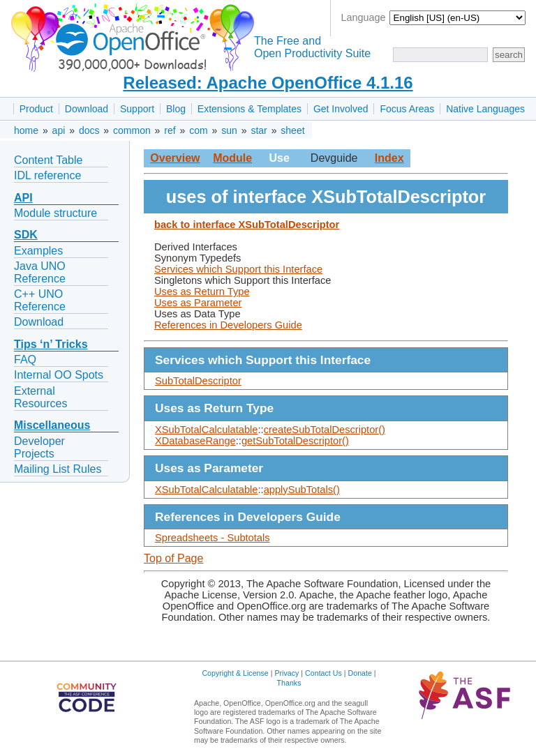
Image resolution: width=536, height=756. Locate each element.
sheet (292, 130)
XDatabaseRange (195, 441)
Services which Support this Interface (238, 269)
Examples (38, 251)
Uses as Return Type (202, 292)
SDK (26, 235)
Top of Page (173, 558)
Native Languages (485, 109)
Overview (175, 158)
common (132, 130)
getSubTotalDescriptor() (295, 441)
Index (389, 158)
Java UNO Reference (40, 272)
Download (87, 109)
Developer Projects (39, 447)
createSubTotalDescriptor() (325, 430)
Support (137, 109)
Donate (360, 673)
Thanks (289, 683)
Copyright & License (235, 673)
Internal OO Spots (59, 375)
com (198, 130)
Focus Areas (407, 109)
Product (36, 109)
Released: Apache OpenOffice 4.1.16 (268, 83)
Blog (176, 109)
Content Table (48, 160)
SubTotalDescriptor (198, 381)
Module (232, 158)
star (259, 130)
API (23, 198)
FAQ (25, 360)
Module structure (55, 213)
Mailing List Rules (58, 469)
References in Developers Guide (228, 325)
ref (170, 130)
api (59, 130)
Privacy (286, 673)
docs (89, 130)
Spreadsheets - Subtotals (213, 538)
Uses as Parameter (198, 303)
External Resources (40, 397)
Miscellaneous (52, 425)
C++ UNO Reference (40, 300)
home (26, 130)
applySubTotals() (302, 490)
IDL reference (47, 175)
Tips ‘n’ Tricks (51, 344)
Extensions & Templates (250, 109)
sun (229, 130)
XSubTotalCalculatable (206, 430)
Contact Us (323, 673)
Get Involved (341, 109)
